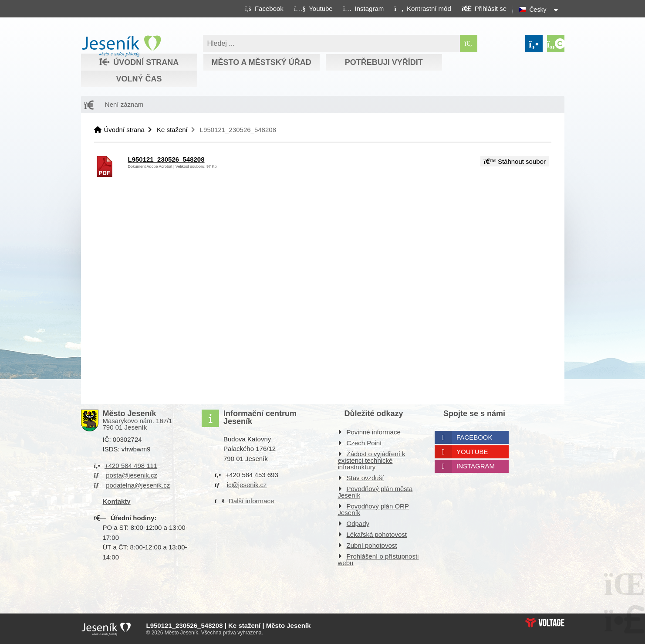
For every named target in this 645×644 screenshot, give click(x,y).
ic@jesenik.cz (247, 485)
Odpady (358, 524)
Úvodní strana (121, 46)
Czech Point (364, 443)
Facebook (474, 437)
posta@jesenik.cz (132, 475)
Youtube (472, 452)
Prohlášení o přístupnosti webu (378, 559)
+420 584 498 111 (131, 466)
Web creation (545, 623)
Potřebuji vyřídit (384, 62)
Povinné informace (374, 432)
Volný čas (139, 79)
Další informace (251, 501)
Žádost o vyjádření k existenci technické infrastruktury (372, 460)
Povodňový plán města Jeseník (375, 492)
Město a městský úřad (261, 62)
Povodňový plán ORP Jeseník (373, 509)
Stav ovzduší (365, 478)
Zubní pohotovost (372, 545)
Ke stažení (172, 130)
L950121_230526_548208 (166, 159)
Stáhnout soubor (515, 161)
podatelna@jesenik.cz (138, 485)
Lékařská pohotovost (377, 534)
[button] (423, 8)
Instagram (476, 466)
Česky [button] (538, 10)
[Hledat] (469, 44)
